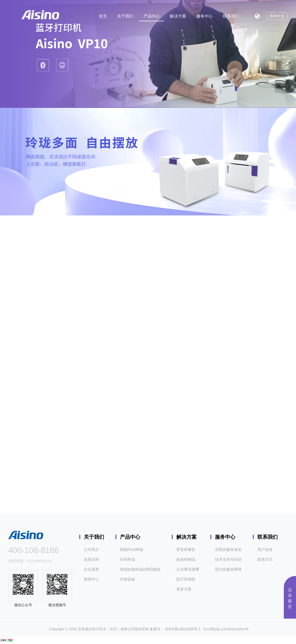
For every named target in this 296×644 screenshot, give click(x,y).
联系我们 (231, 16)
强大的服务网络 (228, 569)
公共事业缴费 (188, 569)
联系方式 (265, 559)
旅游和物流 (186, 559)
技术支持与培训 (228, 559)
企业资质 (91, 569)
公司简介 (91, 549)
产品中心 (152, 16)
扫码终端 (128, 559)
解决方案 (178, 16)
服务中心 (205, 16)
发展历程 (91, 559)
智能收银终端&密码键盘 (140, 569)
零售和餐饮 (186, 549)
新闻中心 (91, 579)
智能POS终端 (132, 549)
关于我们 (125, 16)
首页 (103, 16)
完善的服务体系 (228, 549)
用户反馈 (265, 549)
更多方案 (184, 589)
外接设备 (128, 579)
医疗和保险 (186, 579)
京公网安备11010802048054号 (225, 629)
